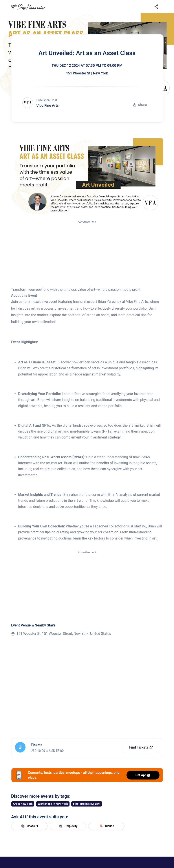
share (140, 105)
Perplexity (68, 826)
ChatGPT (29, 826)
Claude (106, 826)
